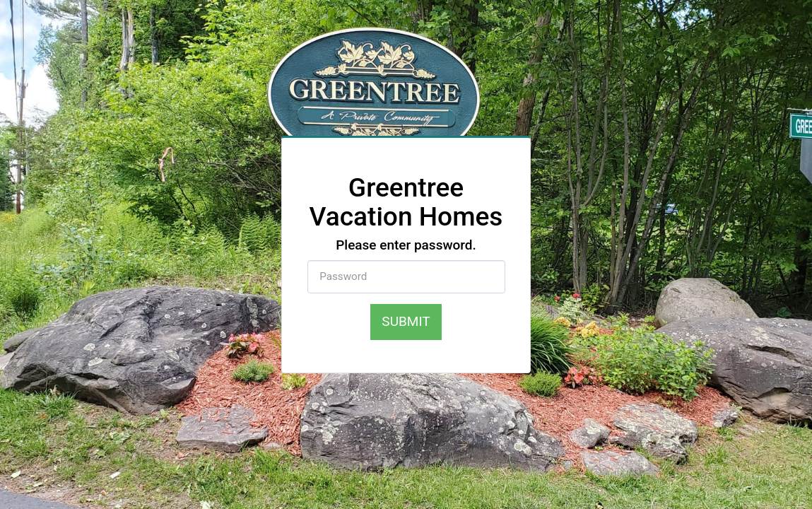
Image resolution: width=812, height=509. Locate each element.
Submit (406, 321)
